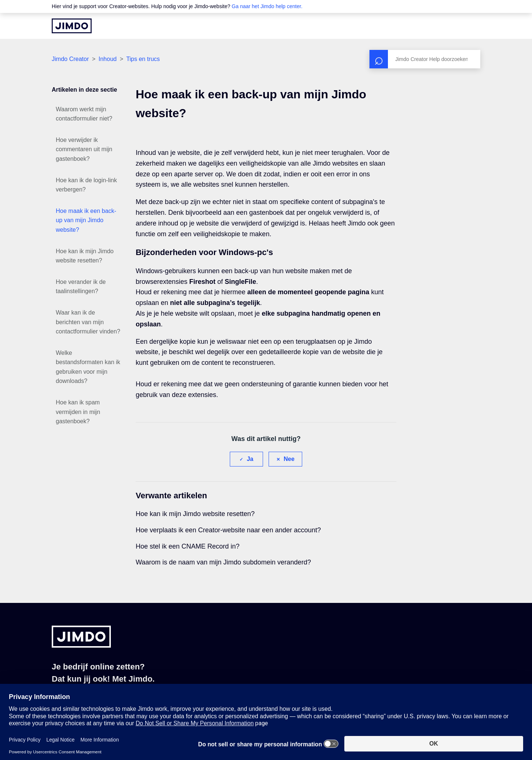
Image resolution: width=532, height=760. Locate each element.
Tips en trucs (143, 59)
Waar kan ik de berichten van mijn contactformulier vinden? (88, 322)
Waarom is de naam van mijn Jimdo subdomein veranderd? (223, 562)
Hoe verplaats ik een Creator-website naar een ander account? (228, 530)
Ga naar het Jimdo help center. (267, 6)
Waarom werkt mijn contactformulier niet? (84, 114)
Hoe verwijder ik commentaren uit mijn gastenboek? (84, 149)
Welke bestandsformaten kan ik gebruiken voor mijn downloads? (88, 367)
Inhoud (108, 59)
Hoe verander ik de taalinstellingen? (81, 287)
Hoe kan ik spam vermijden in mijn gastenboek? (78, 412)
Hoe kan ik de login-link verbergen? (86, 185)
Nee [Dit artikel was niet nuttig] (289, 459)
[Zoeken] (425, 59)
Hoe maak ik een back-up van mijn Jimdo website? (86, 220)
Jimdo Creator (70, 59)
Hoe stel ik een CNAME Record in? (187, 546)
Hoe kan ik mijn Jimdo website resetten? (85, 256)
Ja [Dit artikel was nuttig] (250, 459)
